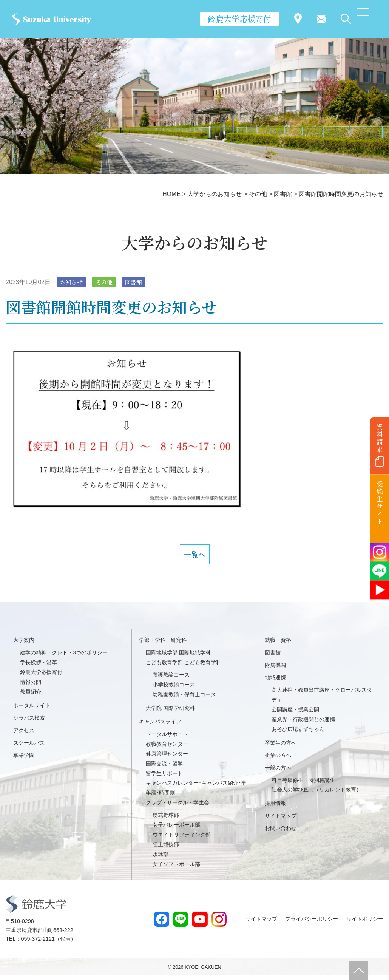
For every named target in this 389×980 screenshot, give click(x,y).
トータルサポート (167, 739)
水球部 (161, 859)
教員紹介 (31, 696)
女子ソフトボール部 (176, 869)
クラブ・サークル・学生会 (178, 807)
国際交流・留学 (164, 768)
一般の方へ (278, 772)
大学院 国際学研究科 (170, 713)
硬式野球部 (166, 820)
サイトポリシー (365, 923)
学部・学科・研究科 (163, 645)
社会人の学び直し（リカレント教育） (316, 795)
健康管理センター (167, 758)
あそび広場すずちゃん (298, 734)
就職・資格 (278, 645)
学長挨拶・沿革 (39, 667)
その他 (107, 282)
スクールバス (29, 747)
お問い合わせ (281, 833)
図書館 (138, 282)
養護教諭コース (171, 680)
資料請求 (380, 438)
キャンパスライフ (160, 726)
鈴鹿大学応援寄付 (239, 19)
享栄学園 (24, 760)
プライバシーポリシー (312, 923)
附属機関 (275, 670)
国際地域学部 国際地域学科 (178, 657)
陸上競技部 (166, 849)
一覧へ (194, 557)
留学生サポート (164, 778)
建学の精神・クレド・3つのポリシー (64, 657)
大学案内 (24, 645)
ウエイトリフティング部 (182, 839)
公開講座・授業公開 (295, 714)
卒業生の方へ (281, 747)
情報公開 (31, 687)
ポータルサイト (32, 710)
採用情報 (275, 808)
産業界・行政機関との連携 (303, 724)
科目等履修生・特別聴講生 (303, 785)
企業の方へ (278, 760)
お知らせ (73, 282)
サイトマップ (281, 821)
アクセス (24, 735)
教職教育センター (167, 748)
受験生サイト (380, 503)
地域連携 (275, 682)
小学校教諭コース (174, 689)
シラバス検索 (29, 722)
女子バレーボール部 (176, 830)
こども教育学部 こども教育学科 (184, 667)
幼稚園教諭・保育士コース (184, 699)
